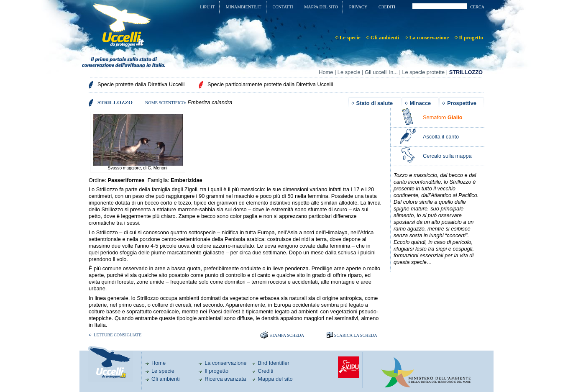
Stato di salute (375, 103)
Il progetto (216, 371)
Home (326, 72)
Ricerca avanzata (225, 379)
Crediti (265, 371)
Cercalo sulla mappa (447, 156)
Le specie (349, 72)
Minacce (421, 103)
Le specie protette (423, 72)
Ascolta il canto (441, 137)
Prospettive (462, 103)
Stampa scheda (287, 335)
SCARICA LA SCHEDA (356, 335)
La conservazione (225, 363)
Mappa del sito (275, 379)
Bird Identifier (273, 363)
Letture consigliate (118, 335)
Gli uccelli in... (381, 72)
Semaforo (443, 117)
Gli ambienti (166, 379)
